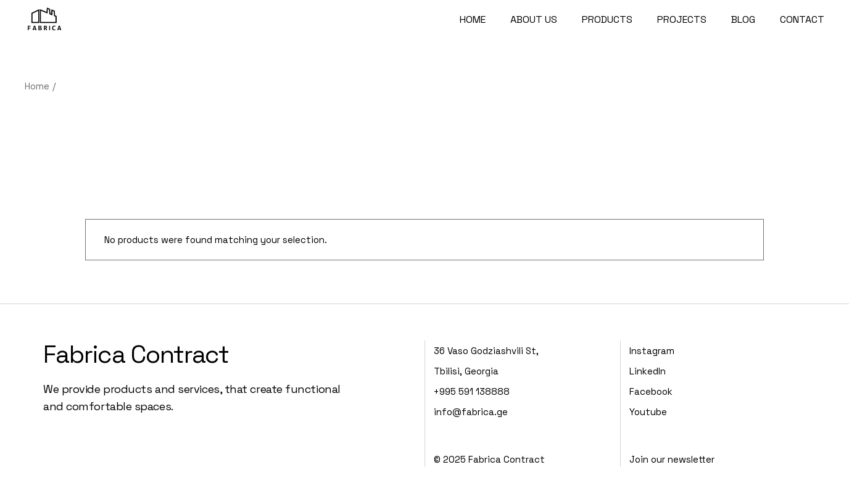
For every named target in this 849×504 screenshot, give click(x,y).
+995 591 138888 (472, 391)
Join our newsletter (672, 459)
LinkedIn (648, 371)
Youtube (648, 412)
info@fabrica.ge (471, 412)
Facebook (651, 391)
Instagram (652, 351)
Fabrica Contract (136, 354)
